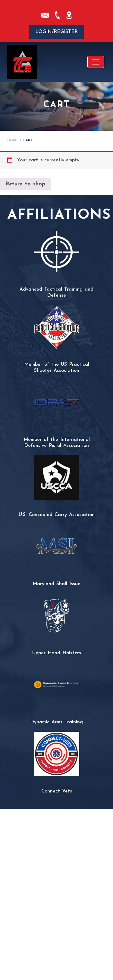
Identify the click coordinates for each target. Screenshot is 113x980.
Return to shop (25, 184)
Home (13, 140)
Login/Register (56, 32)
